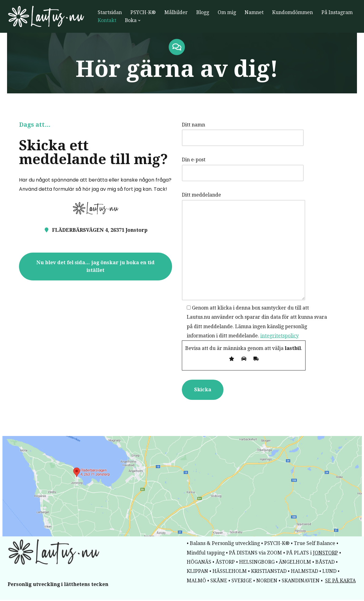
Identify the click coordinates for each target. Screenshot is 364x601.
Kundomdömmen (293, 12)
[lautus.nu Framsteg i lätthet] (47, 16)
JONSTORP (325, 554)
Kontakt (107, 20)
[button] (140, 21)
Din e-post (249, 167)
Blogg (203, 12)
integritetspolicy (244, 336)
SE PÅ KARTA (340, 582)
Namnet (254, 12)
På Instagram (337, 12)
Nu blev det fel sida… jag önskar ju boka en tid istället (93, 263)
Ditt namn (249, 132)
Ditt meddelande (250, 247)
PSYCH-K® (143, 12)
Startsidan (110, 12)
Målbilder (176, 12)
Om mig (227, 12)
